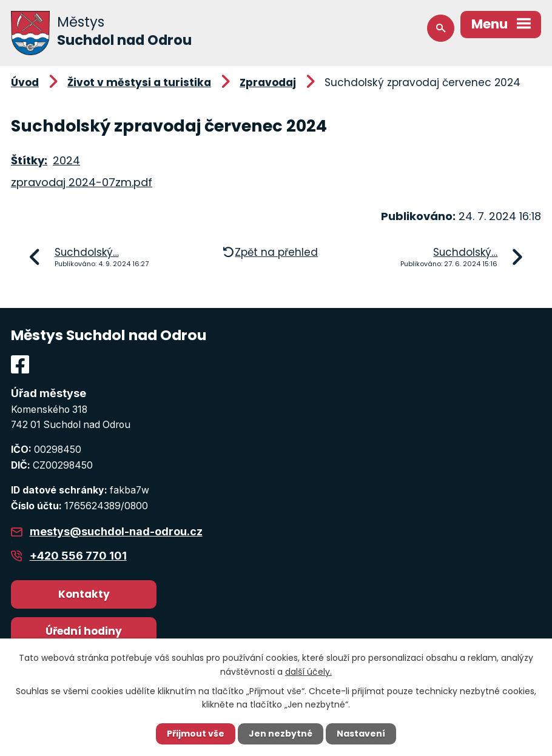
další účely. (308, 671)
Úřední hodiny (84, 631)
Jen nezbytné (281, 734)
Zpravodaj (268, 82)
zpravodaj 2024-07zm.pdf (82, 182)
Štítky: (29, 160)
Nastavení (361, 734)
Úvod (25, 82)
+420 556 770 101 (78, 556)
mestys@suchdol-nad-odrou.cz (116, 531)
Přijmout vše (196, 734)
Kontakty (84, 594)
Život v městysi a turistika (139, 82)
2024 (66, 160)
